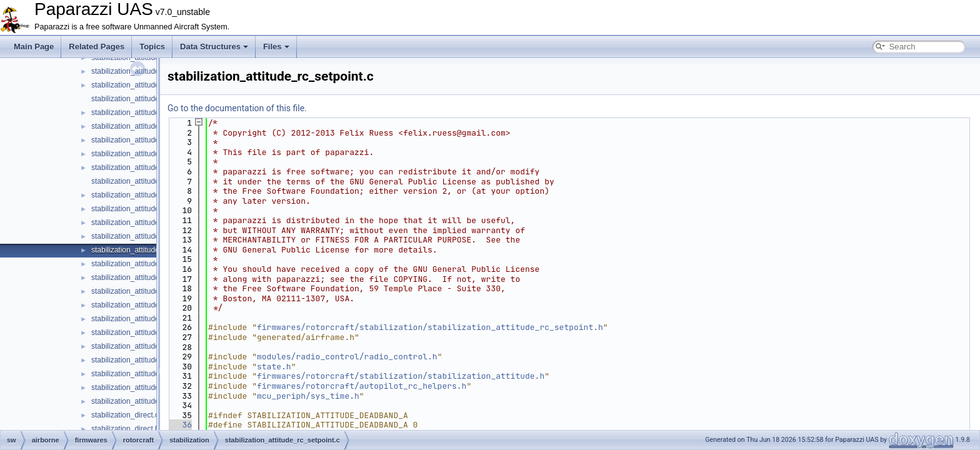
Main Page (34, 47)
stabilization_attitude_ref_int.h (141, 346)
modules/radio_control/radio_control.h (347, 357)
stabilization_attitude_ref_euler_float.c (154, 291)
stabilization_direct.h (125, 429)
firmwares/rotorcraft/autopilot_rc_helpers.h (362, 386)
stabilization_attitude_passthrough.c (151, 85)
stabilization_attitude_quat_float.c (147, 140)
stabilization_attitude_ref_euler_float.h (154, 305)
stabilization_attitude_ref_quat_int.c (150, 387)
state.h (274, 367)
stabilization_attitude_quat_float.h (147, 154)
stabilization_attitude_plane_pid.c (147, 112)
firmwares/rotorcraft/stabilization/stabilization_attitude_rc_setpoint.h (430, 327)
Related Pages (97, 47)
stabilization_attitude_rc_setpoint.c (148, 250)
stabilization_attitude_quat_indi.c (145, 167)
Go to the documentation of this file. (237, 108)
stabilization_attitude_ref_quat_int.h (150, 401)
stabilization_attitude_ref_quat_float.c (153, 360)
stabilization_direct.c (125, 415)
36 (180, 425)
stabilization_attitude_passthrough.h (151, 99)
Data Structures (214, 47)
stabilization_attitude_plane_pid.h (147, 126)
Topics (152, 47)
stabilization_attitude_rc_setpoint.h (149, 264)
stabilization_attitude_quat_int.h (144, 209)
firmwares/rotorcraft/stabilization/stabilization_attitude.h (401, 376)
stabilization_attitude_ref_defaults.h (150, 277)
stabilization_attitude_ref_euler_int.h (151, 332)
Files (276, 47)
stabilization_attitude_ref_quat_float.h (153, 374)
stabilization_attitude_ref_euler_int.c (151, 319)
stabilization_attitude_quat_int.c (143, 195)
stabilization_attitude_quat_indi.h (146, 181)
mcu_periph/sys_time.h (308, 396)
